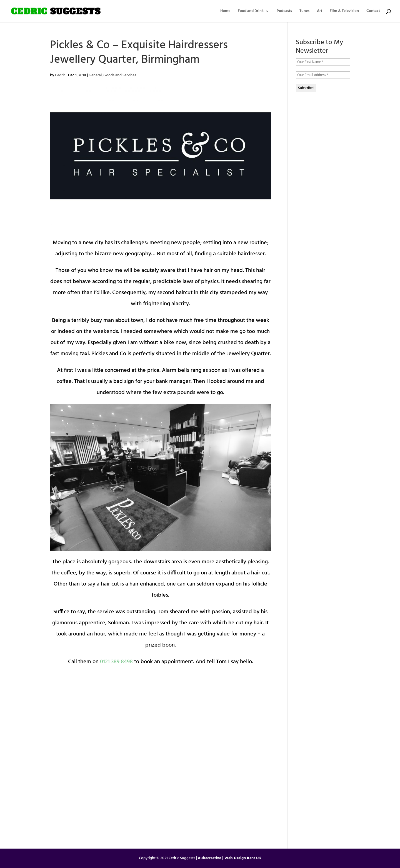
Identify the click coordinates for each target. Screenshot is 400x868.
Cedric (60, 75)
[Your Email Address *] (323, 75)
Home (225, 12)
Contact (373, 12)
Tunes (304, 12)
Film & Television (344, 12)
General (95, 75)
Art (320, 12)
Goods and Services (120, 75)
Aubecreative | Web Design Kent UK (229, 858)
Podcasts (284, 12)
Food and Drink (251, 12)
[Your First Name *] (323, 62)
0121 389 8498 (116, 662)
